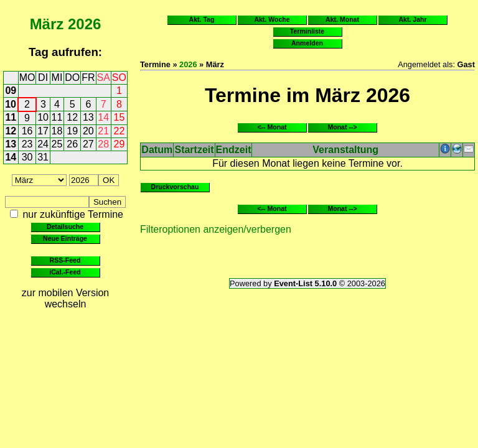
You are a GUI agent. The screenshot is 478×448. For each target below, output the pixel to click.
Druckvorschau (175, 187)
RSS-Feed (65, 260)
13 (88, 117)
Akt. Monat (342, 19)
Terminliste (307, 31)
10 (11, 104)
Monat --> (342, 127)
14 (103, 117)
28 (103, 144)
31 (43, 157)
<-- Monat (272, 127)
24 (43, 144)
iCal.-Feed (65, 272)
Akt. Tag (202, 19)
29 (119, 144)
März (47, 24)
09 (11, 91)
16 (27, 131)
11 (11, 117)
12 (72, 117)
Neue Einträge (65, 238)
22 (119, 131)
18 (57, 131)
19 (72, 131)
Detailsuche (65, 226)
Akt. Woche (272, 19)
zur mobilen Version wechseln (66, 298)
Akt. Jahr (412, 19)
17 (43, 131)
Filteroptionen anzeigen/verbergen (216, 229)
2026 (84, 24)
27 (88, 144)
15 (119, 117)
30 (27, 157)
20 (88, 131)
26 (72, 144)
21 (103, 131)
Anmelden (307, 43)
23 (27, 144)
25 (57, 144)
